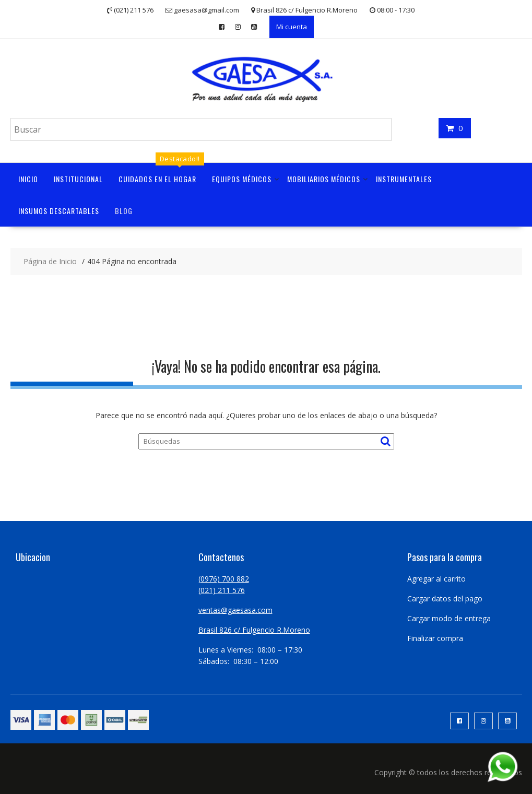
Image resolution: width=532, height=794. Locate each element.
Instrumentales (404, 179)
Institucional (78, 179)
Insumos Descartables (59, 211)
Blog (124, 211)
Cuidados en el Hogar (157, 179)
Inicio (28, 179)
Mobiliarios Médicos (324, 179)
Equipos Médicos (242, 179)
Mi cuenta (292, 27)
